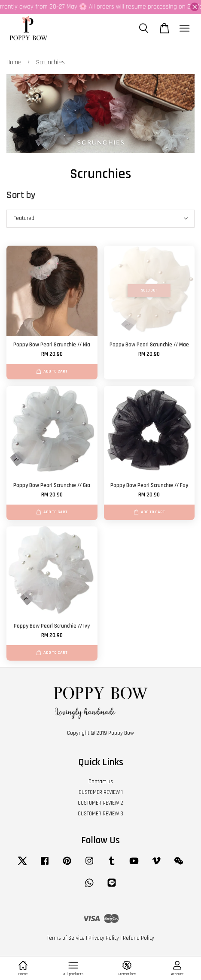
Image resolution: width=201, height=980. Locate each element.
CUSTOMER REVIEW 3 (100, 814)
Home (14, 62)
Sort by (21, 195)
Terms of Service (66, 938)
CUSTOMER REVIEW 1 (101, 792)
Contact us (101, 782)
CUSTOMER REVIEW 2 (100, 803)
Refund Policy (139, 938)
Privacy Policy (104, 938)
